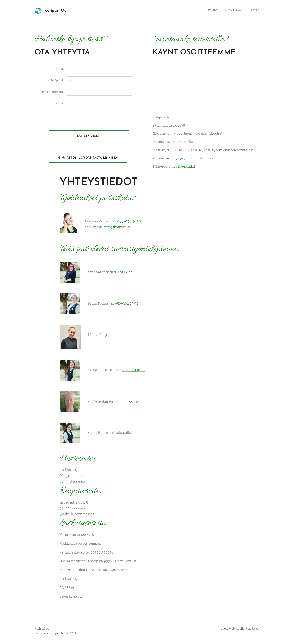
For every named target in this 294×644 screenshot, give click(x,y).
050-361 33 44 (121, 272)
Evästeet (254, 629)
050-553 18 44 (134, 370)
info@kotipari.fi (183, 167)
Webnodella (237, 629)
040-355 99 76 (126, 402)
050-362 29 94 (127, 303)
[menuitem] (208, 11)
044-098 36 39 (129, 221)
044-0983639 (176, 158)
